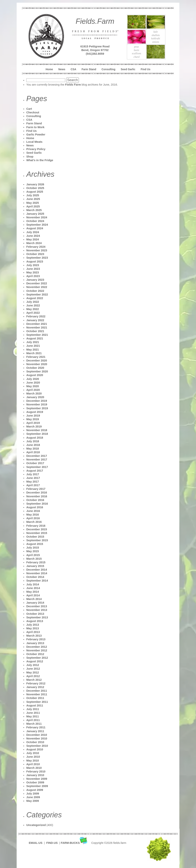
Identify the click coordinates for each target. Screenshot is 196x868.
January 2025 (35, 214)
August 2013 (35, 621)
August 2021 (35, 338)
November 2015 (37, 533)
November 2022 (37, 287)
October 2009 (35, 782)
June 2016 (33, 511)
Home (49, 69)
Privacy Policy (36, 149)
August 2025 (35, 192)
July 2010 (33, 753)
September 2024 (37, 225)
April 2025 (33, 206)
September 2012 (37, 658)
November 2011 (37, 694)
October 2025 (35, 188)
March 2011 (34, 724)
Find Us (146, 69)
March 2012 (34, 680)
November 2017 (37, 460)
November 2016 (37, 496)
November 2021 (37, 328)
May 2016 (32, 515)
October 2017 (35, 463)
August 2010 (35, 749)
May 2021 (32, 350)
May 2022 (32, 309)
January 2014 (35, 603)
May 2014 (32, 592)
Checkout (33, 112)
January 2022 (35, 320)
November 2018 (37, 430)
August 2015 (35, 544)
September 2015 (37, 540)
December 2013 (37, 606)
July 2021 (33, 342)
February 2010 (36, 771)
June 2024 (33, 236)
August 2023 (35, 262)
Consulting (109, 69)
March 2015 (34, 559)
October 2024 (35, 221)
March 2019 (34, 427)
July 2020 (33, 379)
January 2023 (35, 280)
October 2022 (35, 291)
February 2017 (36, 489)
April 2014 (33, 595)
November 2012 (37, 650)
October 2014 (35, 577)
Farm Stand (89, 69)
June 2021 (33, 346)
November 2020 (37, 364)
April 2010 (33, 764)
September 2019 (37, 408)
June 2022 (33, 305)
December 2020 (37, 361)
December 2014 (37, 570)
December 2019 (37, 401)
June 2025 (33, 199)
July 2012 (33, 665)
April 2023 (33, 276)
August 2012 (35, 661)
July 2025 (33, 195)
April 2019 (33, 423)
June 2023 (33, 269)
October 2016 (35, 500)
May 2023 (32, 272)
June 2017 (33, 478)
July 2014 (33, 584)
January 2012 (35, 687)
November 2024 (37, 217)
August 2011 (35, 705)
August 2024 (35, 228)
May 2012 (32, 672)
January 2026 (35, 184)
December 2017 (37, 456)
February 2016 (36, 526)
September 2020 (37, 371)
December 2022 (37, 283)
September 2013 (37, 617)
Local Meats (34, 142)
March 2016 (34, 522)
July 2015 (33, 548)
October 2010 (35, 742)
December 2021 (37, 324)
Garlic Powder (36, 134)
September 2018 (37, 434)
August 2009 (35, 790)
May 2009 (32, 801)
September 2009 (37, 786)
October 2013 (35, 614)
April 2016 (33, 518)
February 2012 (36, 683)
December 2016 (37, 493)
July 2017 (33, 474)
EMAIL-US (36, 843)
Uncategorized (36, 825)
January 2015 (35, 566)
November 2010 (37, 738)
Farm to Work (35, 127)
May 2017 (32, 482)
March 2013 (34, 636)
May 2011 (32, 716)
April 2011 (33, 720)
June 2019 (33, 416)
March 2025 (34, 210)
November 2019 (37, 404)
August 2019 (35, 412)
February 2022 (36, 316)
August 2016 (35, 507)
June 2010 (33, 757)
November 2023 (37, 250)
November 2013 (37, 610)
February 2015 (36, 562)
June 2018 (33, 445)
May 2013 (32, 628)
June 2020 (33, 383)
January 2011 (35, 731)
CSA (73, 69)
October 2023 (35, 254)
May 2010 (32, 761)
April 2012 (33, 676)
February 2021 (36, 357)
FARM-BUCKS (75, 843)
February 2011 (36, 727)
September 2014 (37, 581)
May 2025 (32, 203)
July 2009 (33, 794)
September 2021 (37, 335)
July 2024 (33, 232)
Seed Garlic (128, 69)
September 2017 (37, 467)
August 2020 (35, 375)
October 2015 (35, 537)
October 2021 (35, 331)
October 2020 (35, 368)
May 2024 (32, 239)
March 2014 (34, 599)
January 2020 (35, 397)
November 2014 (37, 573)
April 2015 (33, 555)
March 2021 (34, 353)
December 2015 (37, 529)
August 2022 (35, 298)
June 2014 (33, 588)
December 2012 (37, 647)
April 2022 (33, 313)
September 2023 (37, 258)
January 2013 (35, 643)
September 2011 (37, 702)
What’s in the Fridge (40, 160)
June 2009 (33, 797)
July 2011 (33, 709)
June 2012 (33, 669)
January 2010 (35, 775)
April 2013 (33, 632)
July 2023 (33, 265)
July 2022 (33, 302)
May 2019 (32, 419)
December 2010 (37, 735)
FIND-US (52, 843)
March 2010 (34, 768)
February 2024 (36, 247)
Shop (30, 157)
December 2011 (37, 691)
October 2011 (35, 698)
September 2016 (37, 504)
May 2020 (32, 386)
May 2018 (32, 449)
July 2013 (33, 625)
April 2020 (33, 390)
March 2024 (34, 243)
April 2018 (33, 452)
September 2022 (37, 295)
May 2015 (32, 551)
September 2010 (37, 746)
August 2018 (35, 438)
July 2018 (33, 441)
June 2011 (33, 713)
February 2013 (36, 639)
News (62, 69)
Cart (29, 109)
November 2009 (37, 779)
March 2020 (34, 394)
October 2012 (35, 654)
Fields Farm (73, 85)
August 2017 (35, 471)
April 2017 (33, 485)
